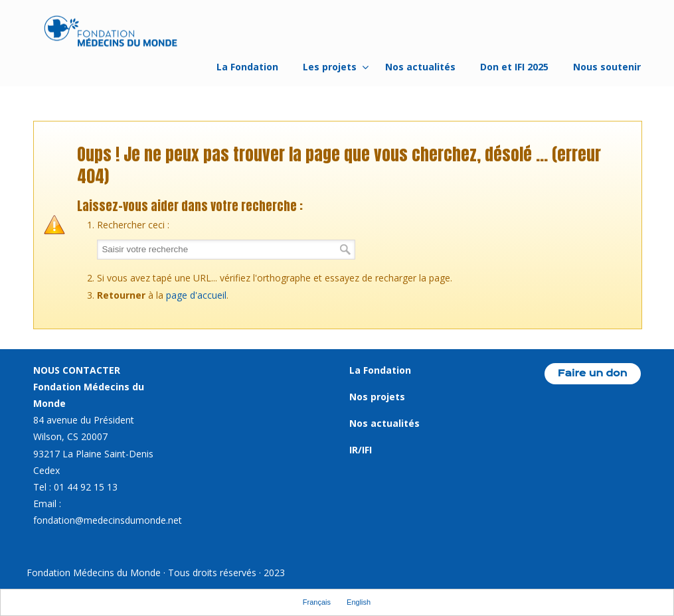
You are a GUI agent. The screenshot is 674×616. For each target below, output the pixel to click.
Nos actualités (384, 423)
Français (317, 602)
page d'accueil (196, 295)
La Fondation (380, 370)
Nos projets (377, 397)
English (359, 602)
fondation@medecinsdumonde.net (108, 520)
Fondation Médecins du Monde (111, 33)
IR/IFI (361, 450)
